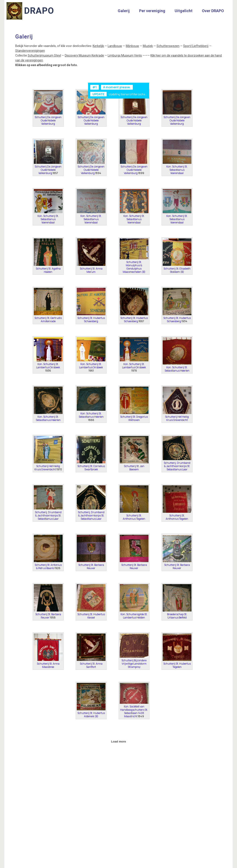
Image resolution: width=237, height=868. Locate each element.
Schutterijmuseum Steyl (44, 55)
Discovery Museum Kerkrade (84, 55)
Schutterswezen (168, 46)
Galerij (124, 11)
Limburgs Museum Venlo (125, 55)
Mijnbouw (132, 46)
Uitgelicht (184, 11)
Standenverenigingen (30, 51)
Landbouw (115, 46)
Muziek (148, 46)
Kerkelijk (98, 46)
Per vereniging (152, 11)
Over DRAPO (213, 11)
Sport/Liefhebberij (196, 46)
